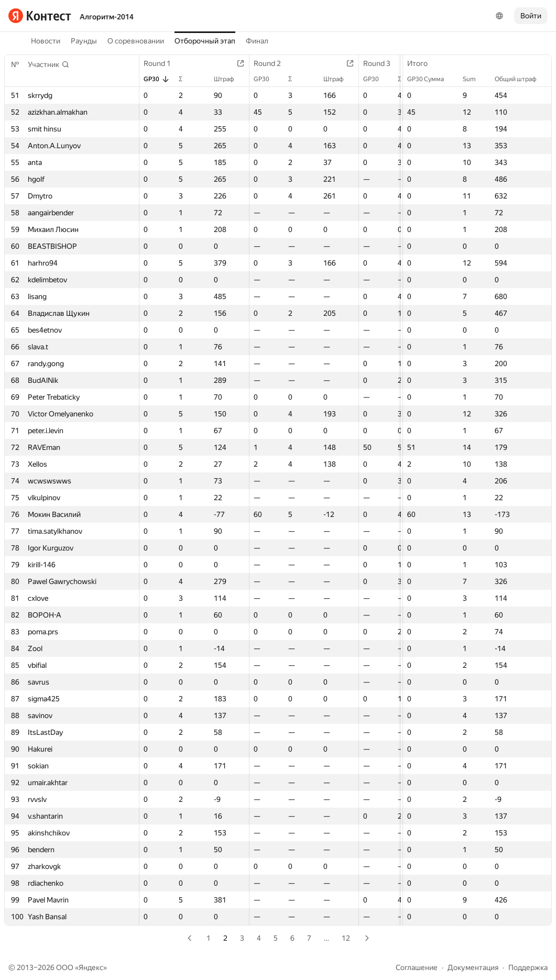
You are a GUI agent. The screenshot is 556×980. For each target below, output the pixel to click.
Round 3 (382, 63)
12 (346, 938)
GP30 (157, 79)
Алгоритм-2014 (107, 17)
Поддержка (528, 967)
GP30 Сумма (431, 79)
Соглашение (417, 967)
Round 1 (162, 63)
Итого (423, 63)
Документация (473, 967)
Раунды (84, 41)
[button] (49, 64)
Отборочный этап (205, 41)
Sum (475, 79)
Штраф (229, 79)
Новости (46, 41)
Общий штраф (521, 79)
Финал (257, 41)
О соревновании (136, 41)
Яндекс (91, 967)
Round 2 (272, 63)
